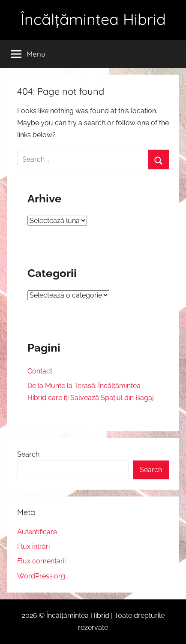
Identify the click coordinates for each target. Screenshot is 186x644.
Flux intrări (33, 546)
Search (28, 454)
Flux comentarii (41, 561)
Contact (40, 371)
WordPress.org (41, 576)
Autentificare (37, 532)
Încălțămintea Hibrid (93, 19)
